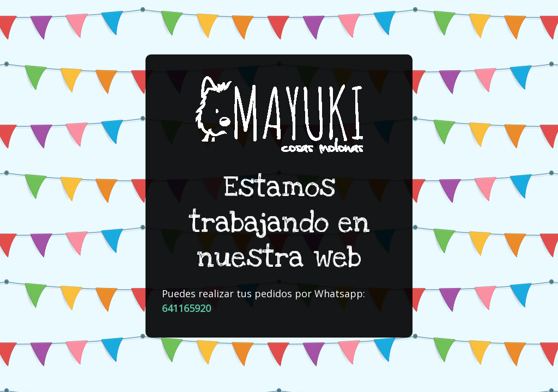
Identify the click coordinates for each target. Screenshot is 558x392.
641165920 (186, 308)
